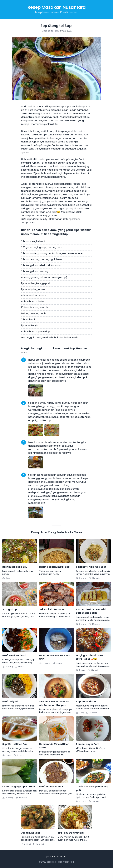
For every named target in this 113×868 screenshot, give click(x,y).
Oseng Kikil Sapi (30, 833)
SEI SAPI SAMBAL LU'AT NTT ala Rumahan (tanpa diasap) (55, 703)
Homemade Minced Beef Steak (54, 746)
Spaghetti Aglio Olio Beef (91, 567)
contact (62, 856)
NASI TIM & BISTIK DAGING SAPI (54, 657)
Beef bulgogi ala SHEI (15, 567)
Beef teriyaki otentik (51, 787)
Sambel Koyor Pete (88, 744)
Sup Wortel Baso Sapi (15, 744)
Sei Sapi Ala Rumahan (52, 609)
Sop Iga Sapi (10, 609)
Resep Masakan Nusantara (56, 7)
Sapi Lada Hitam (86, 702)
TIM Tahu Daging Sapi (71, 833)
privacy (51, 856)
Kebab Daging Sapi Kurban (19, 787)
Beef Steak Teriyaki (14, 655)
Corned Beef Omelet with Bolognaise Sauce (91, 611)
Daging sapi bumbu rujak (54, 567)
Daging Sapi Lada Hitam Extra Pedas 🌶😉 (91, 657)
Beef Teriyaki (10, 702)
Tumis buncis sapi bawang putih (92, 788)
